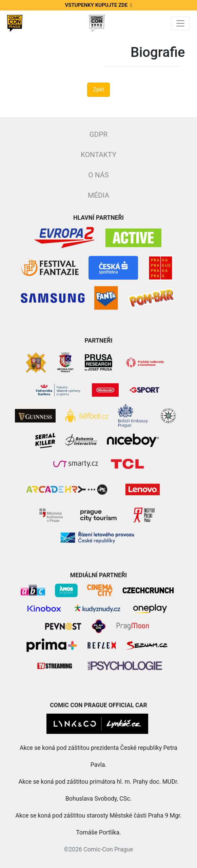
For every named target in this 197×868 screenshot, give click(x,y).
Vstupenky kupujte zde (99, 5)
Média (98, 195)
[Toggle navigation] (180, 23)
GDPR (99, 134)
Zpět (98, 90)
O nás (98, 175)
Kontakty (98, 155)
